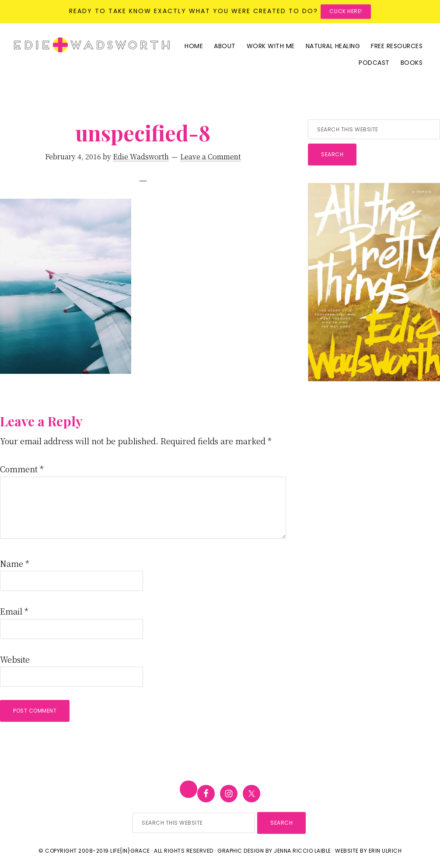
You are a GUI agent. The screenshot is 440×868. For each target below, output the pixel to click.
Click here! (346, 11)
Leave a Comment (211, 156)
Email (14, 611)
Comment (22, 469)
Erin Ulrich (385, 851)
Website (15, 659)
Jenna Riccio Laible (302, 851)
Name (15, 563)
